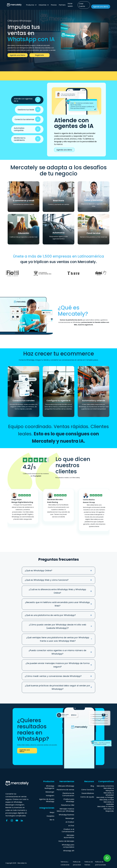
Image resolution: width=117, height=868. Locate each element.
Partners (62, 5)
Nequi (52, 812)
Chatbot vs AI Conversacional (68, 830)
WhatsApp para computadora (68, 846)
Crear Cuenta (82, 5)
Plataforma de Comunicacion (68, 794)
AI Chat (71, 826)
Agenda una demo (101, 7)
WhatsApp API (69, 851)
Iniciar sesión (70, 5)
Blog (92, 786)
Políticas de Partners (89, 863)
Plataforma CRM (68, 805)
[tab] (27, 100)
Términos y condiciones (65, 863)
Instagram (50, 796)
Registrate (39, 55)
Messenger (50, 792)
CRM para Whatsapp (66, 786)
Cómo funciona (88, 790)
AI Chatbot (70, 822)
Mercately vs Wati (107, 800)
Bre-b (52, 820)
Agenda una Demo (18, 55)
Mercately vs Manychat (109, 789)
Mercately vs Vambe (106, 806)
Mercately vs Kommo (105, 786)
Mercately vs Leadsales (109, 803)
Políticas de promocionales (101, 863)
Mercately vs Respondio (109, 810)
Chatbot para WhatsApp (69, 800)
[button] (31, 5)
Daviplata (50, 816)
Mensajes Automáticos (69, 836)
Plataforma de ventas (65, 790)
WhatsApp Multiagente (49, 787)
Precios (54, 5)
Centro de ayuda (87, 797)
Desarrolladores (88, 793)
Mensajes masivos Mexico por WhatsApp (65, 810)
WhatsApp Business (66, 815)
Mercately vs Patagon (105, 797)
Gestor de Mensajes (66, 841)
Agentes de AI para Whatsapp (47, 800)
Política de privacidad (77, 863)
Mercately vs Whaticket (109, 794)
